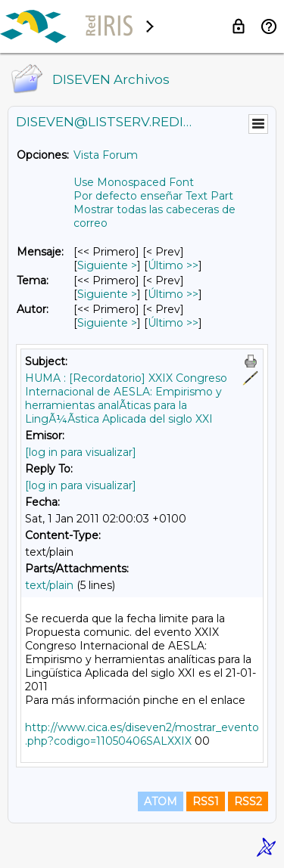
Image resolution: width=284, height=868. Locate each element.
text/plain (49, 585)
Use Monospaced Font (134, 182)
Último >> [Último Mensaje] (173, 265)
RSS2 (248, 801)
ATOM (161, 801)
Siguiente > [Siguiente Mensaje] (107, 265)
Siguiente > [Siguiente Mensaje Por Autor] (107, 323)
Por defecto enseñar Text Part (153, 196)
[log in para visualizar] (81, 452)
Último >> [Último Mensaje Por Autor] (173, 323)
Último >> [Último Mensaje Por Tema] (173, 294)
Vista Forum (106, 155)
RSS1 (206, 801)
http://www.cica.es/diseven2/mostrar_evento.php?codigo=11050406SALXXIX (142, 734)
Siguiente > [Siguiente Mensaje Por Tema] (107, 294)
